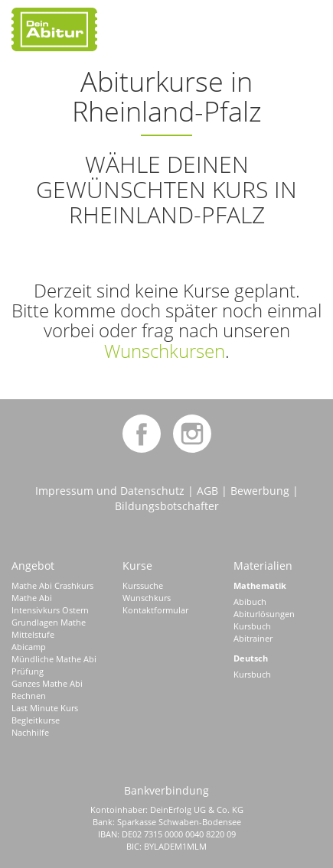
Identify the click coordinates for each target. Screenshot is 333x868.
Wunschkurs (147, 598)
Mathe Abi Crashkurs (52, 585)
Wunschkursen (165, 351)
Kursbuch (252, 626)
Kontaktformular (155, 610)
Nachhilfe (30, 732)
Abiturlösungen (264, 614)
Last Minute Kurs (45, 708)
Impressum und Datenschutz (110, 491)
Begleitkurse (36, 720)
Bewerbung (260, 491)
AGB (207, 491)
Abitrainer (253, 638)
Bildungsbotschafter (167, 506)
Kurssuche (143, 585)
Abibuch (250, 601)
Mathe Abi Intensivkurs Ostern (50, 604)
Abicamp (29, 647)
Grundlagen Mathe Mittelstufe (49, 628)
